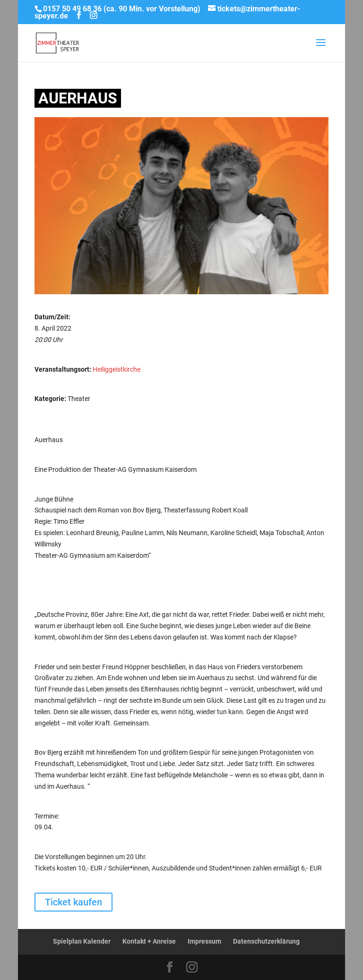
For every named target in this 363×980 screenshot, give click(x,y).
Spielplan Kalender (82, 941)
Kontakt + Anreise (149, 941)
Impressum (204, 941)
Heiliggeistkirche (117, 369)
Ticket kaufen (73, 902)
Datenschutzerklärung (266, 941)
